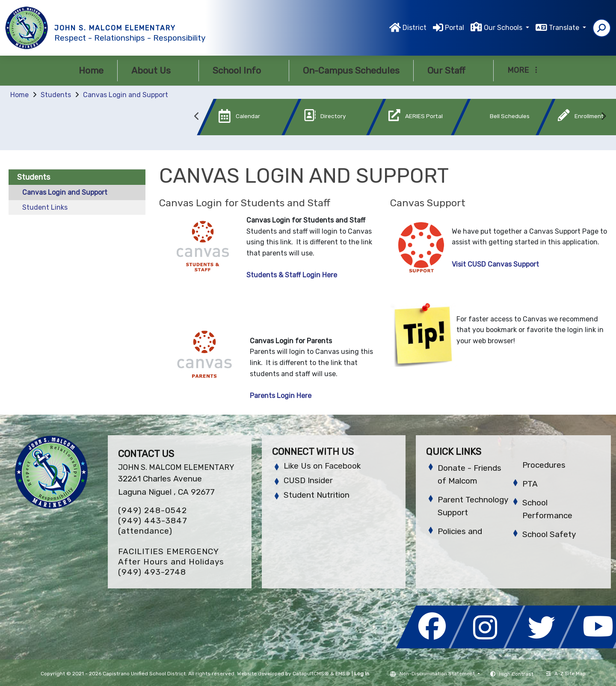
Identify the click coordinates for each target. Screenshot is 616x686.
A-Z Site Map (566, 674)
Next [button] (603, 116)
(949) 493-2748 (152, 572)
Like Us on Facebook (322, 466)
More (522, 70)
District (415, 28)
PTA (530, 484)
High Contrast (516, 674)
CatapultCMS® (311, 674)
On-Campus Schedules (351, 70)
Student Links (45, 207)
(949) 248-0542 (153, 510)
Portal (455, 28)
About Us (158, 70)
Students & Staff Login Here (292, 275)
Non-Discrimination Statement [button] (438, 674)
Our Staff (453, 70)
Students (56, 95)
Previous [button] (197, 116)
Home (91, 70)
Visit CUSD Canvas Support (495, 264)
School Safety (549, 534)
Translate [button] (565, 28)
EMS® (343, 674)
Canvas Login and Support (126, 95)
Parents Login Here (281, 396)
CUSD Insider (308, 480)
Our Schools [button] (504, 28)
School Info (244, 70)
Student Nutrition (317, 495)
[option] (235, 119)
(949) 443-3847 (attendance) (153, 526)
